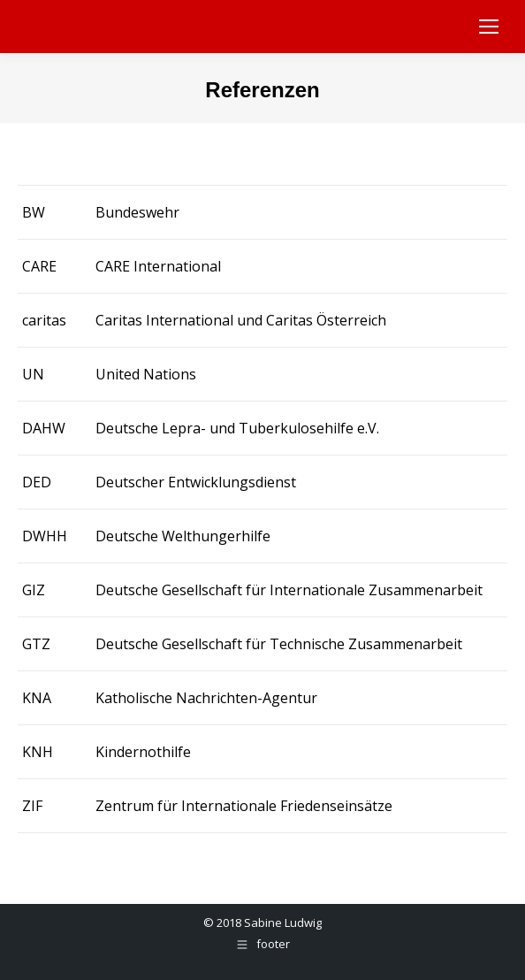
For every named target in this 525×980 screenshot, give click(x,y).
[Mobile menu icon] (489, 27)
